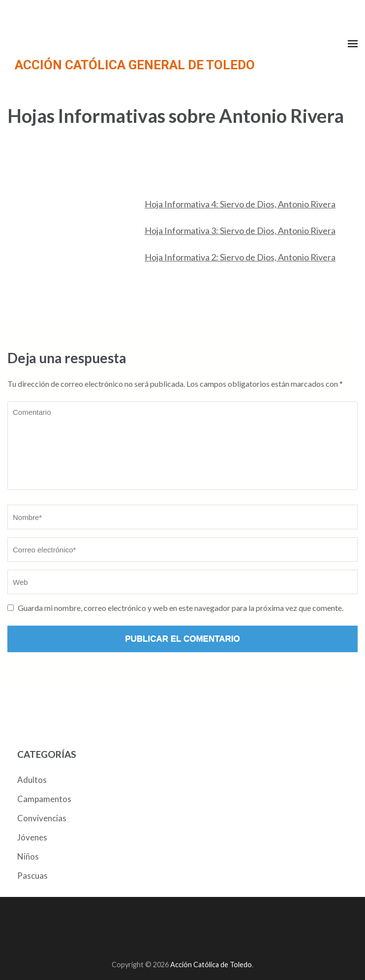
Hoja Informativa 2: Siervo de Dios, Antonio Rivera (240, 257)
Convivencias (42, 818)
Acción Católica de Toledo (211, 965)
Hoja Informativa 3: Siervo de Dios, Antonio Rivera (240, 231)
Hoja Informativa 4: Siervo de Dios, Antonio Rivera (240, 204)
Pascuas (32, 876)
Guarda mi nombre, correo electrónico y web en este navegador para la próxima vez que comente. (181, 608)
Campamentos (44, 799)
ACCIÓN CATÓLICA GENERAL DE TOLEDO (135, 65)
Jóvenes (32, 837)
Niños (28, 856)
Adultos (32, 780)
